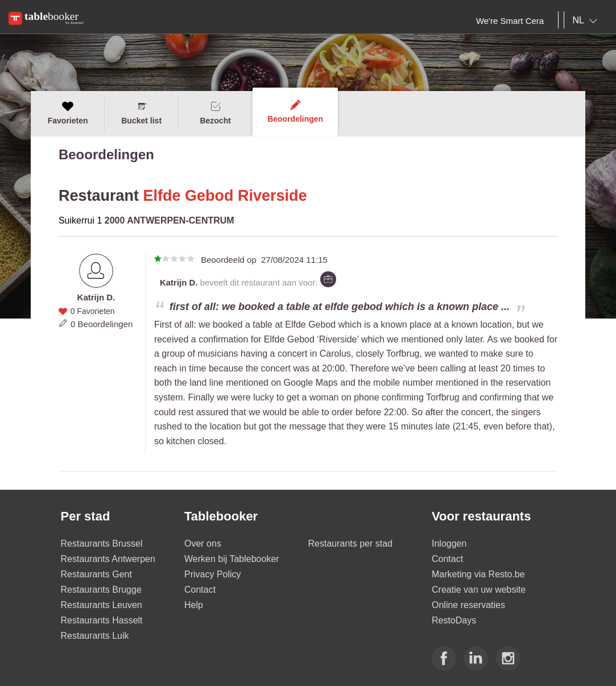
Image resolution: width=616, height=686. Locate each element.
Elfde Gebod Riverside (225, 196)
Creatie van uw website (479, 590)
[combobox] (587, 20)
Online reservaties (468, 605)
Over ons (203, 544)
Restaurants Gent (96, 574)
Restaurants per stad (351, 544)
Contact (200, 590)
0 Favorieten (93, 311)
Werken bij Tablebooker (232, 559)
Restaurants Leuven (102, 605)
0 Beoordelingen (102, 324)
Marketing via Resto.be (478, 574)
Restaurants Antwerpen (108, 559)
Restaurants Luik (95, 636)
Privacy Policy (213, 574)
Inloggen (449, 544)
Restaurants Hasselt (102, 620)
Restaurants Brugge (101, 590)
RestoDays (454, 620)
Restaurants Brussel (102, 544)
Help (194, 605)
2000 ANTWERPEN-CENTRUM (169, 220)
